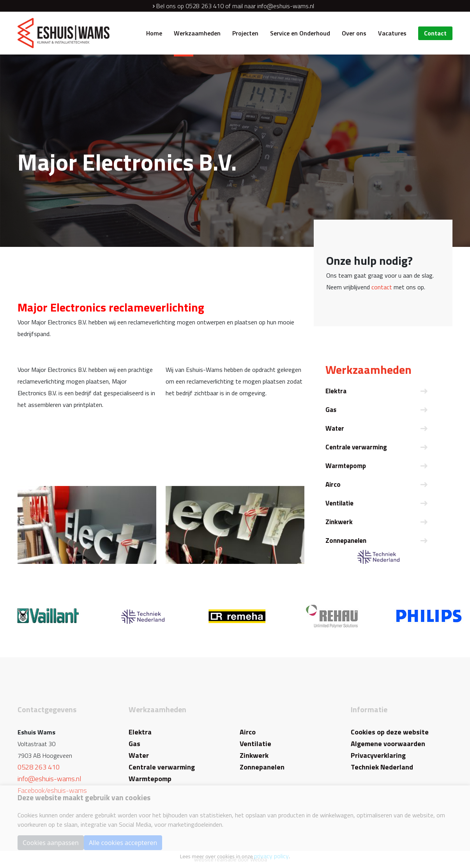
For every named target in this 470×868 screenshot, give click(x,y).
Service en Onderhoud (300, 33)
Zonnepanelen (346, 541)
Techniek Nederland (382, 767)
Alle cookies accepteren (123, 843)
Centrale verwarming (356, 447)
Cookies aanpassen (51, 843)
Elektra (336, 391)
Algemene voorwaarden (388, 744)
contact (382, 287)
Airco (333, 484)
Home (154, 33)
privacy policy (271, 856)
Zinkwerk (339, 522)
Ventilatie (339, 503)
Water (335, 428)
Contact (435, 33)
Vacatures (392, 33)
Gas (331, 410)
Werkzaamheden (197, 33)
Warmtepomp (346, 466)
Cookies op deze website (390, 732)
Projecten (245, 33)
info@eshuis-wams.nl (286, 6)
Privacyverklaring (378, 755)
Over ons (354, 33)
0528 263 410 (205, 6)
